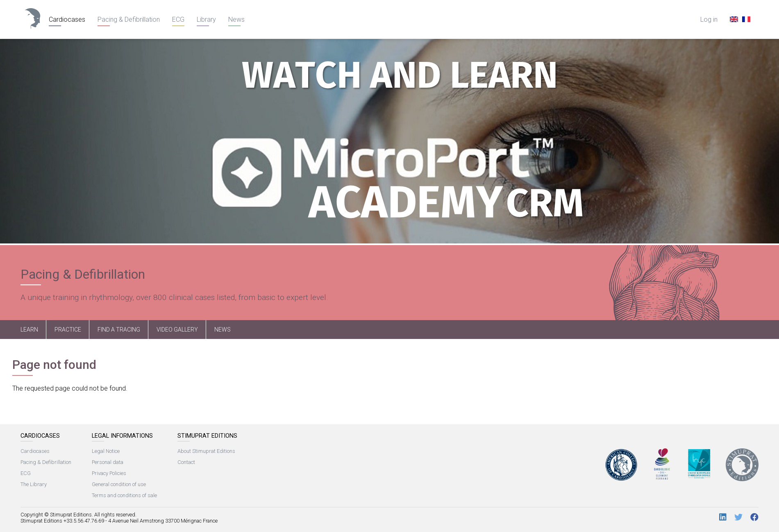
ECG (178, 19)
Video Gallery (177, 330)
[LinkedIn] (723, 517)
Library (206, 19)
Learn (29, 330)
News (236, 19)
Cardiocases (67, 19)
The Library (34, 484)
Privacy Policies (109, 473)
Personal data (108, 462)
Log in (709, 19)
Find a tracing (119, 330)
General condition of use (119, 484)
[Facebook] (754, 517)
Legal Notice (106, 451)
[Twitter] (738, 517)
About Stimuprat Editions (206, 451)
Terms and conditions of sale (124, 495)
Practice (68, 330)
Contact (186, 462)
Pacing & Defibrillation (129, 19)
